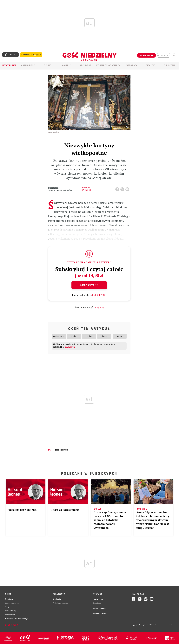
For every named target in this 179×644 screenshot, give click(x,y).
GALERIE (66, 65)
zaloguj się (164, 55)
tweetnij (123, 188)
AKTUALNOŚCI (28, 65)
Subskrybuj (89, 285)
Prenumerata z (31, 55)
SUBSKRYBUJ (146, 55)
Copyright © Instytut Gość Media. (143, 625)
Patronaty (131, 65)
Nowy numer (9, 65)
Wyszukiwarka (174, 55)
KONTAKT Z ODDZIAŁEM (108, 65)
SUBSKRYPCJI (99, 295)
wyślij (128, 188)
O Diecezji (169, 65)
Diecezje (150, 65)
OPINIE (47, 65)
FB (118, 188)
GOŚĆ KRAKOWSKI (62, 450)
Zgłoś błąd (12, 625)
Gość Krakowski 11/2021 (61, 190)
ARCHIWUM (85, 65)
